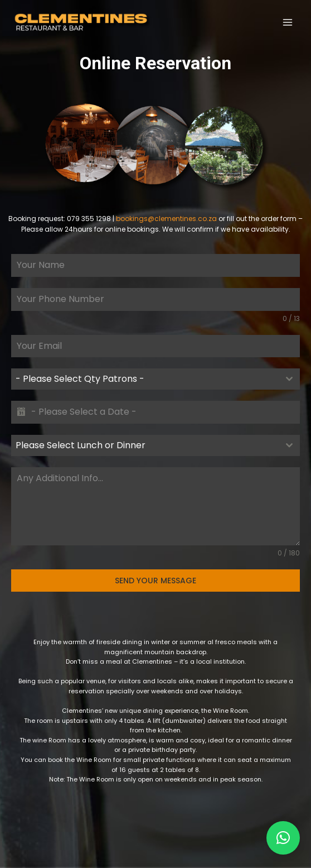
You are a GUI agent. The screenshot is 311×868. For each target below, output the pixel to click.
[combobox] (155, 379)
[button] (283, 838)
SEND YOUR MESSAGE (155, 581)
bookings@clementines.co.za (166, 219)
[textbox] (145, 379)
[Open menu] (287, 22)
